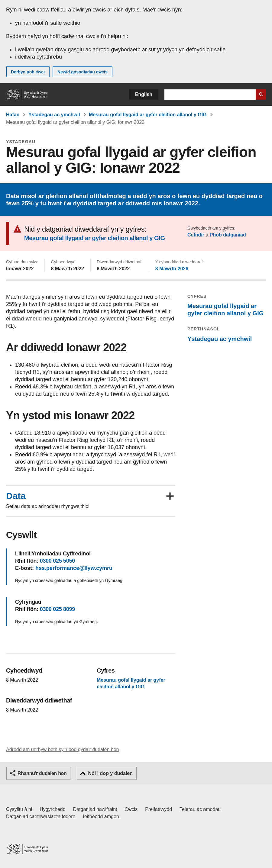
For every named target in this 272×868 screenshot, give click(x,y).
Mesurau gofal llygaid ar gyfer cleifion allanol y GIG (148, 115)
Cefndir (196, 235)
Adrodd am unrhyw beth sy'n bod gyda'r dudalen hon (62, 749)
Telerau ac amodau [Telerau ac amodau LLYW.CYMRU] (200, 809)
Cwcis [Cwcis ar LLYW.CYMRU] (131, 809)
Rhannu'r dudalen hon (42, 773)
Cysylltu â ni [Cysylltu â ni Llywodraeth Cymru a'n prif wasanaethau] (19, 809)
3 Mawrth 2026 (172, 269)
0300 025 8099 (57, 609)
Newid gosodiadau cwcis (83, 72)
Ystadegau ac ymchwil (54, 115)
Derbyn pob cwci (28, 72)
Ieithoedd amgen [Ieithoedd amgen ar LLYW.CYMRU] (101, 817)
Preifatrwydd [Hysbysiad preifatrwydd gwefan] (159, 809)
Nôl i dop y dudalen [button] (110, 773)
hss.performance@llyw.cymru (74, 568)
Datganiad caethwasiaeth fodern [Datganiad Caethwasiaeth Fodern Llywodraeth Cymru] (41, 817)
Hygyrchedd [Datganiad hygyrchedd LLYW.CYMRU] (52, 809)
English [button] (144, 94)
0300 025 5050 (57, 561)
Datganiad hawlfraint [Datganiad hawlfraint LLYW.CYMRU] (95, 809)
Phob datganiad (228, 235)
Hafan (13, 115)
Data (16, 496)
